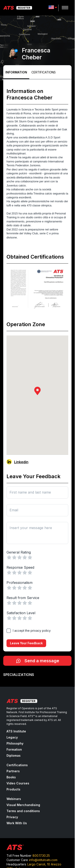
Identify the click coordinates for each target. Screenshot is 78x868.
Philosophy (15, 743)
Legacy (12, 737)
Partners (13, 771)
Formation (14, 749)
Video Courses (18, 783)
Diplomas (14, 755)
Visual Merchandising (23, 805)
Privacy (12, 817)
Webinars (14, 799)
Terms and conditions (23, 811)
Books (11, 777)
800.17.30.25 (41, 856)
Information (16, 72)
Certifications (44, 72)
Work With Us (17, 823)
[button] (37, 391)
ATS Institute (16, 731)
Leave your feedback (26, 643)
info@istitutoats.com (43, 860)
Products (13, 789)
